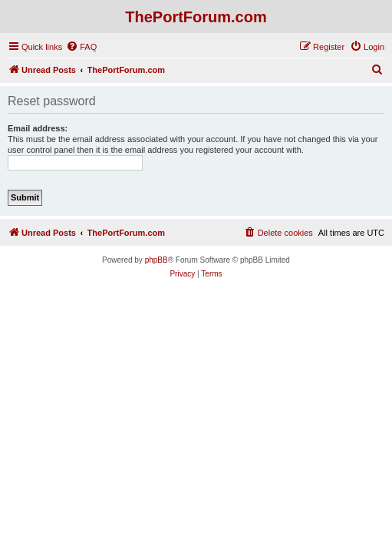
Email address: (38, 128)
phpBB (156, 260)
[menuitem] (81, 47)
